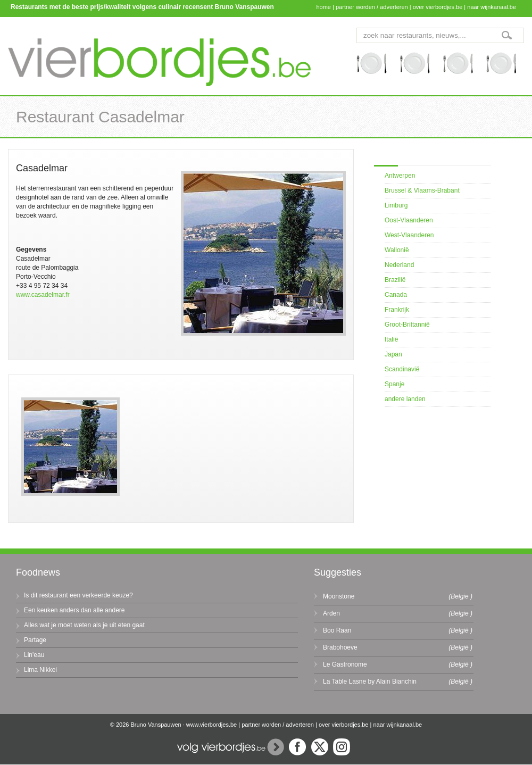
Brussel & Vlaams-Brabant (422, 190)
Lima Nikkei (40, 670)
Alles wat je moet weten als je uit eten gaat (84, 625)
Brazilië (395, 280)
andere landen (405, 399)
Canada (396, 295)
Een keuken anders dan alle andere (74, 610)
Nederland (399, 265)
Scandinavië (402, 369)
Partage (35, 640)
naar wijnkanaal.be (492, 7)
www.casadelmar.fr (43, 295)
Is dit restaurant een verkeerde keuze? (78, 595)
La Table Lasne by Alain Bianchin (370, 681)
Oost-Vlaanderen (409, 220)
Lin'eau (34, 655)
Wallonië (397, 250)
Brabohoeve (340, 647)
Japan (393, 354)
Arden (331, 613)
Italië (391, 339)
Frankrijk (397, 310)
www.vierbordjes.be (211, 725)
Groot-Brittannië (407, 325)
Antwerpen (400, 176)
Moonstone (339, 596)
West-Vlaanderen (409, 235)
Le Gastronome (345, 664)
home (323, 7)
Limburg (396, 205)
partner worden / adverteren (372, 7)
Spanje (394, 384)
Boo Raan (337, 630)
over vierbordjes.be (438, 7)
